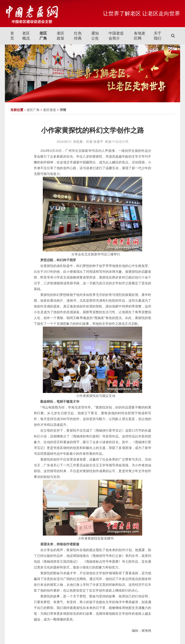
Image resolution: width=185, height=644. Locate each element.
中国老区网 (120, 142)
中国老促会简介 (116, 36)
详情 (63, 110)
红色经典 (78, 36)
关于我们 (158, 36)
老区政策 (61, 36)
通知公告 (95, 36)
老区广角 (43, 36)
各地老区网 (140, 36)
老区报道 (50, 110)
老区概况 (26, 36)
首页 (12, 36)
